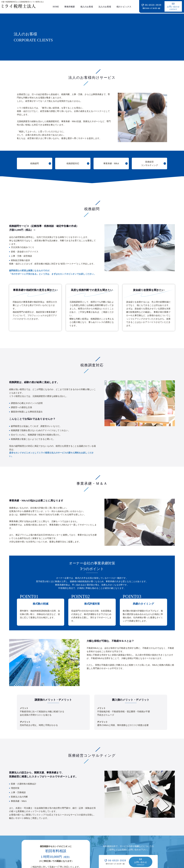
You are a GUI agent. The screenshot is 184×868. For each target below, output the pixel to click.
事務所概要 (70, 7)
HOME (56, 7)
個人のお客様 (87, 7)
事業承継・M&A (111, 163)
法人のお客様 (105, 7)
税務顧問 (34, 163)
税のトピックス (124, 7)
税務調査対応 (73, 163)
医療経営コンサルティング (149, 163)
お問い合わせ (173, 7)
